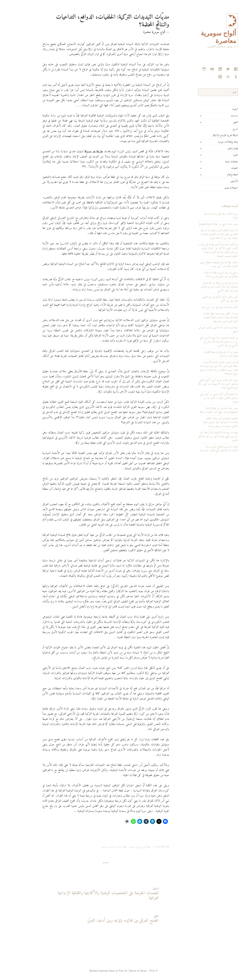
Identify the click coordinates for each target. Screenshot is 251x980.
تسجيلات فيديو (218, 188)
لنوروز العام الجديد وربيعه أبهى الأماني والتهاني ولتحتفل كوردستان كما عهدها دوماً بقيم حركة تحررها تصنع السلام (205, 384)
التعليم (222, 122)
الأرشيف (221, 181)
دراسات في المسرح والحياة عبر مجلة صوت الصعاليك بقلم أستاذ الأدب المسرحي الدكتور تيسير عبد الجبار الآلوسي (206, 287)
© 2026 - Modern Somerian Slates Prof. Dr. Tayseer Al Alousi (110, 971)
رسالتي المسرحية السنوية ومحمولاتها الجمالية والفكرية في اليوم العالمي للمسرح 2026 (208, 275)
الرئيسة (222, 109)
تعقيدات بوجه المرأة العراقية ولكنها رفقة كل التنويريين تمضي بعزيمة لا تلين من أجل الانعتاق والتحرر (205, 436)
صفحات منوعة (218, 162)
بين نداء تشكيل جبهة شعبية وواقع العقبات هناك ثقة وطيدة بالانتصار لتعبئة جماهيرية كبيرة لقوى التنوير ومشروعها (207, 318)
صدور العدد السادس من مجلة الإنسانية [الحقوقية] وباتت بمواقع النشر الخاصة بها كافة (206, 410)
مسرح (222, 129)
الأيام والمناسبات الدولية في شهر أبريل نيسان (206, 307)
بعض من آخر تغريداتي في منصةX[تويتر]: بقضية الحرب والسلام (208, 354)
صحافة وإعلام (219, 175)
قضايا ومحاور (219, 149)
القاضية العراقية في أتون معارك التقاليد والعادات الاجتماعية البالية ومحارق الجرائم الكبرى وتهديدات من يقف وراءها (207, 422)
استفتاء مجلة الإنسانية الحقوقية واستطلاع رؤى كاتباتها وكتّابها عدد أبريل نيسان (206, 264)
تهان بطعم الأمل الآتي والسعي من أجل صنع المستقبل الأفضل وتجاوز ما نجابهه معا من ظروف (206, 398)
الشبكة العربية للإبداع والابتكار (212, 135)
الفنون (222, 155)
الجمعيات (221, 168)
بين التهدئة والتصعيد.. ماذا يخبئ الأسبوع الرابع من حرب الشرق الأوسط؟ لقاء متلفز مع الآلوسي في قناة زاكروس (205, 342)
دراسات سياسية (95, 847)
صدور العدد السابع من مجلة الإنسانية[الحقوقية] (205, 224)
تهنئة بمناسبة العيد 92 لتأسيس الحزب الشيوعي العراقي (205, 330)
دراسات (221, 116)
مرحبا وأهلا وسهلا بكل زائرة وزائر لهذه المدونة (208, 216)
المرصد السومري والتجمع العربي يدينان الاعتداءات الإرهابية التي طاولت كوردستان (206, 449)
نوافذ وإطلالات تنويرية (215, 142)
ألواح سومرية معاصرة (125, 847)
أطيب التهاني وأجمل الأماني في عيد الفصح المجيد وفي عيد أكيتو (207, 299)
